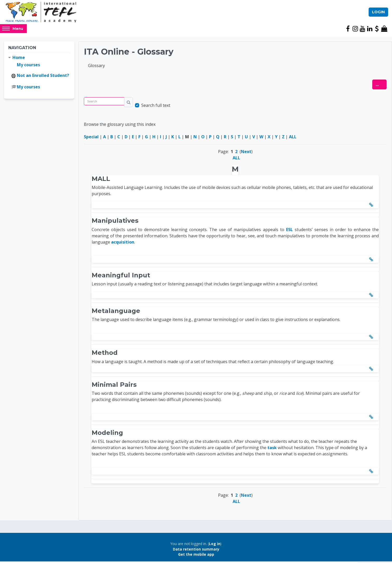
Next (246, 153)
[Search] (104, 103)
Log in (215, 545)
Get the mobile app (196, 556)
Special (91, 139)
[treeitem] (39, 74)
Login (378, 13)
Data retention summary (196, 551)
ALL (293, 139)
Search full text (156, 107)
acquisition (123, 244)
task (272, 449)
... (381, 86)
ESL (289, 231)
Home (19, 59)
